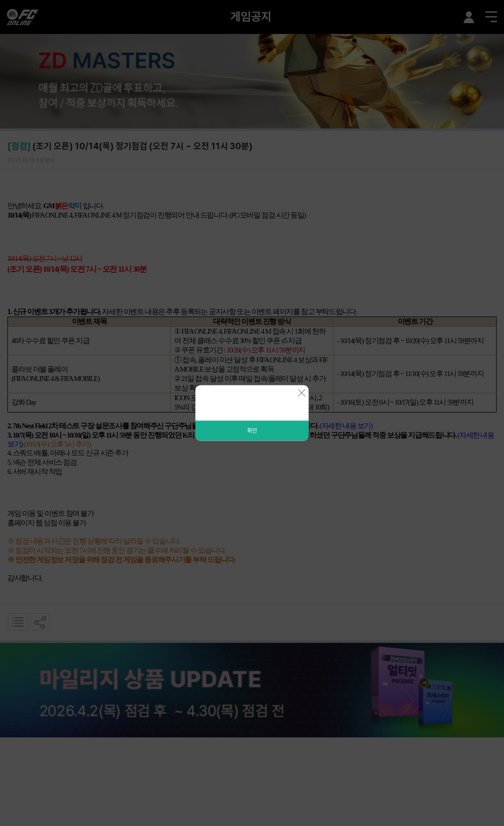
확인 (252, 431)
